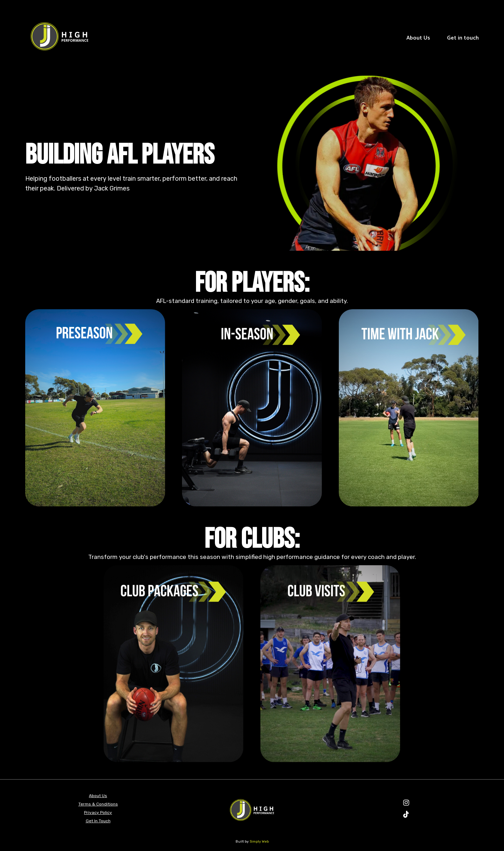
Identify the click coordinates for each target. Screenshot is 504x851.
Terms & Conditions (98, 804)
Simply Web (259, 842)
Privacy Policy (98, 812)
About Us (418, 38)
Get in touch (463, 38)
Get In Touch (98, 821)
